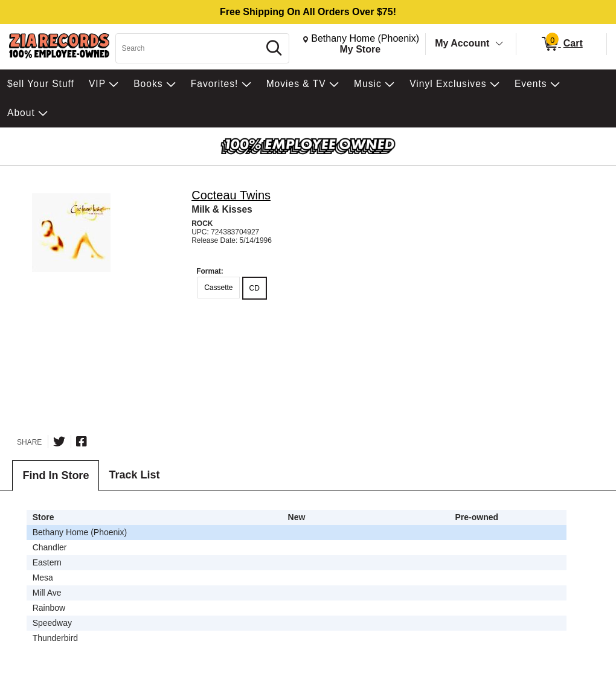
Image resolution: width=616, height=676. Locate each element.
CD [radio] (255, 288)
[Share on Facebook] (82, 442)
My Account (462, 43)
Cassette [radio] (218, 288)
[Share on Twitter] (59, 442)
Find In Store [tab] (56, 475)
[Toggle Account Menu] (499, 44)
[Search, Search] (189, 48)
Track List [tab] (134, 475)
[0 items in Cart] (561, 44)
